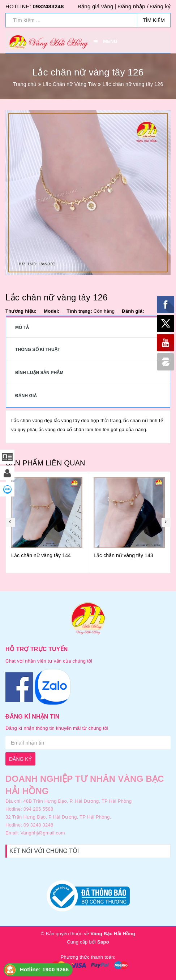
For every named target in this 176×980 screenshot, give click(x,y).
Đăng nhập (132, 6)
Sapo (103, 942)
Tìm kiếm (154, 20)
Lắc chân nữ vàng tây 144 (41, 555)
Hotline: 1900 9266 (44, 969)
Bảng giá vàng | (97, 6)
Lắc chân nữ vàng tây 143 (123, 555)
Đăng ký (160, 6)
